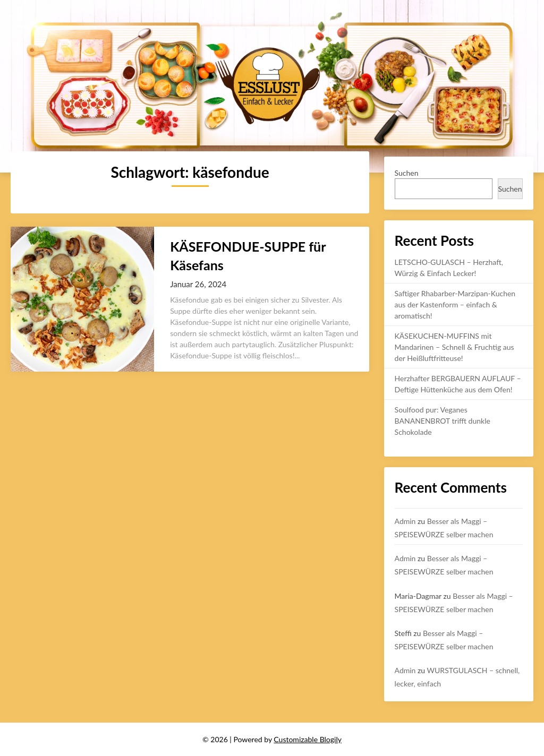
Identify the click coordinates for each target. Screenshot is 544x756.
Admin (405, 521)
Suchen (407, 173)
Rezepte (441, 17)
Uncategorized (499, 17)
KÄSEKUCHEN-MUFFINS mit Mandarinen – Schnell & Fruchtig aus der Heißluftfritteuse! (454, 347)
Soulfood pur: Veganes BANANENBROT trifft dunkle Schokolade (443, 421)
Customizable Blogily (308, 739)
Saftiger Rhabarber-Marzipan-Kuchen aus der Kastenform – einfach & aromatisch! (455, 304)
